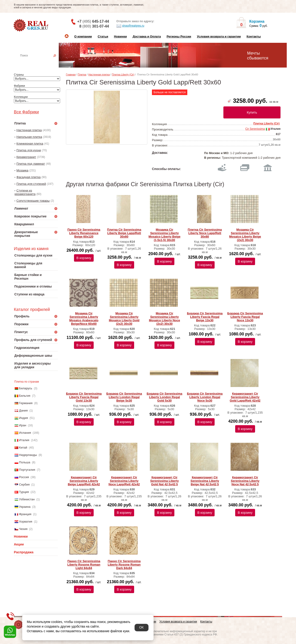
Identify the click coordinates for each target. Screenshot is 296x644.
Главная (71, 74)
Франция (25, 514)
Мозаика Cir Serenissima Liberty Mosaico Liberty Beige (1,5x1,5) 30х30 (164, 235)
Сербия (24, 485)
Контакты (254, 36)
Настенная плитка (41, 62)
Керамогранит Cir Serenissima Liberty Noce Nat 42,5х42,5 (245, 481)
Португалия (27, 470)
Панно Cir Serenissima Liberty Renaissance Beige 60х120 (84, 233)
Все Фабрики (26, 112)
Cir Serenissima (255, 129)
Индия (23, 418)
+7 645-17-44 (93, 21)
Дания (23, 410)
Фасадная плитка (29, 177)
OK (142, 627)
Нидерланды (28, 455)
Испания (25, 433)
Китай (23, 447)
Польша (25, 462)
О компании (83, 36)
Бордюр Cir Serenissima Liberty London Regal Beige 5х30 (124, 397)
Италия (24, 440)
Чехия (23, 529)
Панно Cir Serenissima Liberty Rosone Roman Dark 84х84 (124, 565)
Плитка (82, 74)
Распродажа (24, 552)
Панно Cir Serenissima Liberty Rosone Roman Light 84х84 (84, 565)
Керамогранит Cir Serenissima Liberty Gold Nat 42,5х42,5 (164, 481)
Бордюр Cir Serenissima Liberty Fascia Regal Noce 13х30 (245, 317)
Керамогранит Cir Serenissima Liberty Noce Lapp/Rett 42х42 (124, 481)
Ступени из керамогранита (25, 192)
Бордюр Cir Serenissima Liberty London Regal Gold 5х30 (164, 397)
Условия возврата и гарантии (219, 36)
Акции (19, 544)
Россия (24, 477)
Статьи (103, 36)
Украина (25, 507)
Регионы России (179, 36)
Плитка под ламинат (31, 164)
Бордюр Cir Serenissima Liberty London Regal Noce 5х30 (205, 397)
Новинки (120, 36)
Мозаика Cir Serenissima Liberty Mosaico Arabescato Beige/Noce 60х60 (84, 319)
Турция (24, 492)
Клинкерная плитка (30, 144)
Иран (23, 425)
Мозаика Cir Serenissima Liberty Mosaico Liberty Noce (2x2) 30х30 (164, 319)
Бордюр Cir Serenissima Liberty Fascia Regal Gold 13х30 (84, 397)
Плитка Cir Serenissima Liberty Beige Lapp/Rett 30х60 (124, 233)
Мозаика (22, 170)
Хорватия (26, 522)
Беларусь (26, 388)
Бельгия (25, 396)
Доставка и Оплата (147, 36)
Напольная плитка (29, 137)
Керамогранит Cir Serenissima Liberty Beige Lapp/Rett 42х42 (84, 481)
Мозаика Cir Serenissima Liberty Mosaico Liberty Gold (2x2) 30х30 (124, 319)
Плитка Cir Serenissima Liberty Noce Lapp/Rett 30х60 (205, 233)
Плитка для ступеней (31, 184)
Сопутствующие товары (33, 201)
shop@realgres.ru (130, 26)
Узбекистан (27, 499)
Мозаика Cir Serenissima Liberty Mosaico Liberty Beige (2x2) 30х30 (245, 235)
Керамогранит (26, 157)
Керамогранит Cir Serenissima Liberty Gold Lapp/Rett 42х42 (245, 397)
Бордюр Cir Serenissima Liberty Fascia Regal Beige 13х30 (205, 317)
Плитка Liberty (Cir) (123, 74)
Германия (26, 403)
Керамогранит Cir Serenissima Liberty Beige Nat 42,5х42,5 (205, 481)
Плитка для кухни (29, 150)
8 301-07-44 (94, 26)
